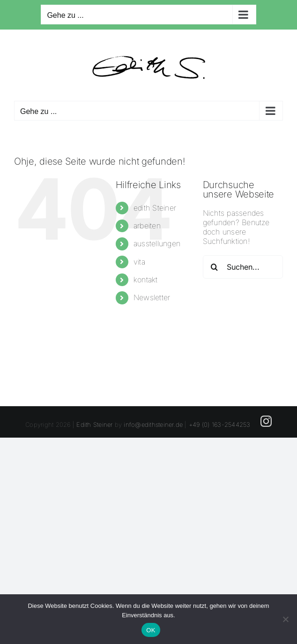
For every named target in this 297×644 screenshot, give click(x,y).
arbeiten (147, 226)
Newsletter (152, 297)
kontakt (146, 280)
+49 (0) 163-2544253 (220, 424)
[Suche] (215, 267)
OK (151, 630)
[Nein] (285, 619)
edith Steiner (155, 208)
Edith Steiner (94, 424)
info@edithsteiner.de (153, 424)
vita (139, 262)
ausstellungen (157, 243)
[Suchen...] (243, 267)
